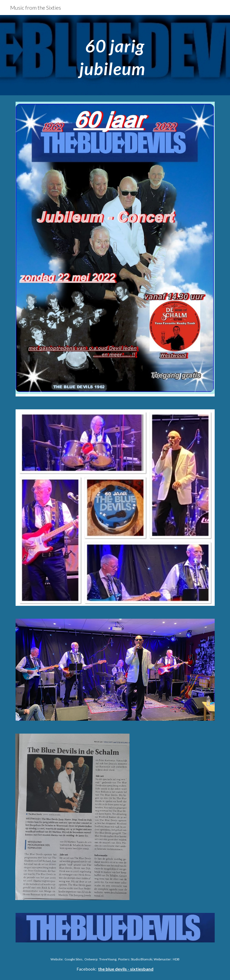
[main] (115, 55)
